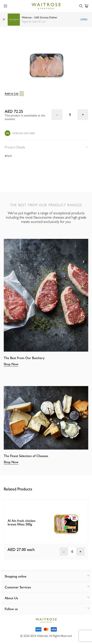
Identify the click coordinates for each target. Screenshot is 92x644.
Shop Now (11, 364)
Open (84, 19)
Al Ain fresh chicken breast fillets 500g (22, 523)
